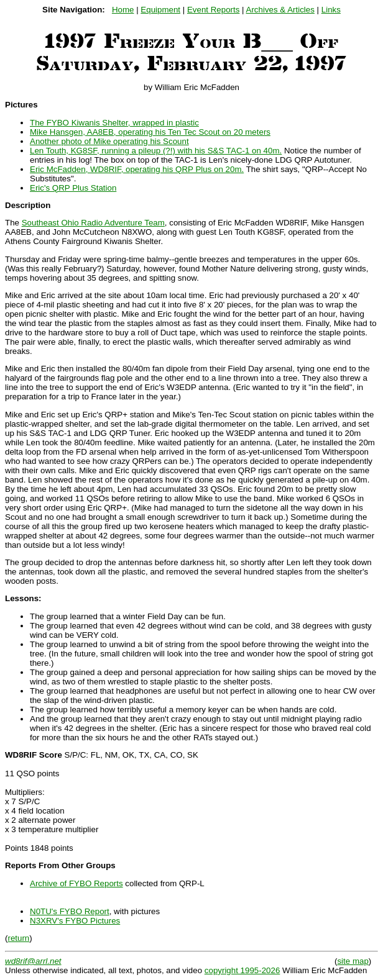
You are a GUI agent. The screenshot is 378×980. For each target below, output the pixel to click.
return (18, 938)
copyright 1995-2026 (242, 970)
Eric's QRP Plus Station (73, 188)
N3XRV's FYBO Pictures (75, 921)
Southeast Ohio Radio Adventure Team (93, 223)
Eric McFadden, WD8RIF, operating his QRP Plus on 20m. (137, 169)
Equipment (160, 10)
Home (123, 10)
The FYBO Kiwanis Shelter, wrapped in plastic (114, 123)
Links (331, 10)
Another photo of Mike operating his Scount (109, 141)
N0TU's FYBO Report (70, 911)
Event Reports (213, 10)
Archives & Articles (280, 10)
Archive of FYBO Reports (76, 883)
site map (353, 961)
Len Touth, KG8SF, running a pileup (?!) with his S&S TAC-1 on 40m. (156, 151)
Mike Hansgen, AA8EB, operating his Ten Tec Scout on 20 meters (150, 132)
